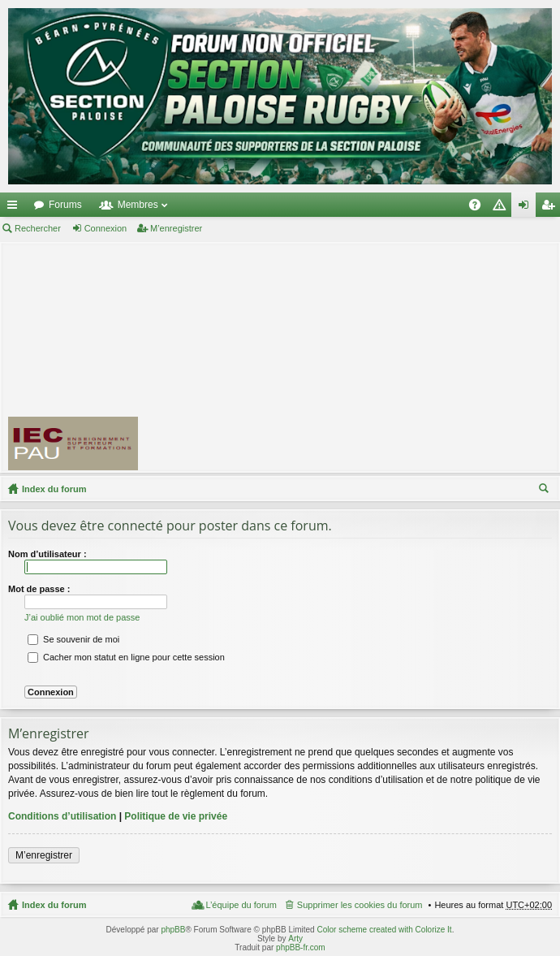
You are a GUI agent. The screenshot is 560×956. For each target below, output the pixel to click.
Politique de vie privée (176, 816)
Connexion (106, 228)
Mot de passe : (39, 589)
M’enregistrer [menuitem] (551, 208)
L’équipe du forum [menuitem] (241, 905)
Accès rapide (15, 208)
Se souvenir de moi (73, 639)
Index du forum (54, 489)
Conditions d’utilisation (62, 816)
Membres (138, 205)
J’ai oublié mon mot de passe (82, 617)
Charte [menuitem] (502, 208)
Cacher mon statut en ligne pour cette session (126, 657)
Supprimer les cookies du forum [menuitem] (360, 905)
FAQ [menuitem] (480, 208)
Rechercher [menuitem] (545, 491)
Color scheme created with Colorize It (384, 930)
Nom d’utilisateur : (47, 554)
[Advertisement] (356, 357)
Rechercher (38, 228)
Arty (295, 939)
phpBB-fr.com (301, 947)
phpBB (173, 930)
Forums (65, 205)
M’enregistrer (176, 228)
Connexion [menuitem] (527, 208)
